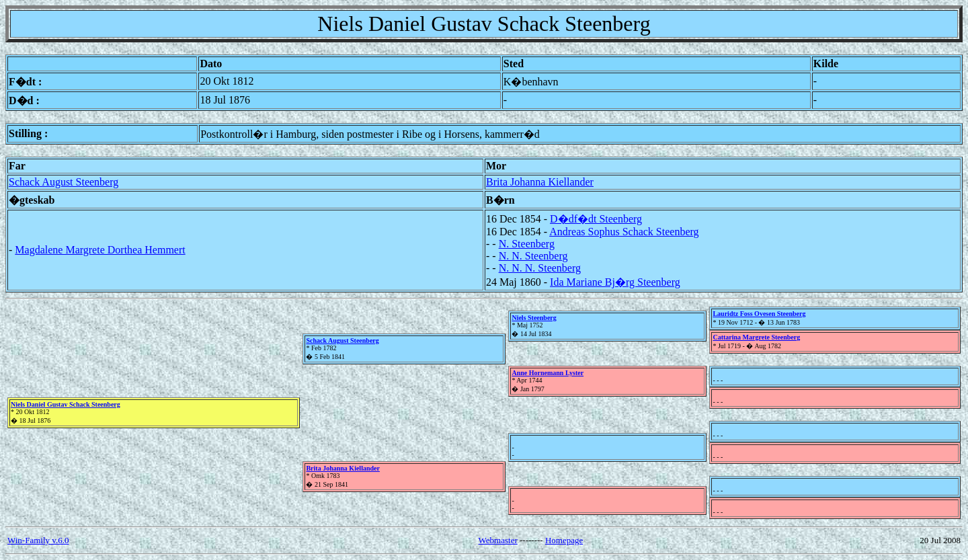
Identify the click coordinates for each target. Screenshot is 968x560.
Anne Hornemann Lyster (548, 373)
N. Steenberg (527, 244)
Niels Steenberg (534, 318)
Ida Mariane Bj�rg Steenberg (615, 282)
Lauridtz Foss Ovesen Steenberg (759, 314)
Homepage (564, 540)
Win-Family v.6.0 (38, 540)
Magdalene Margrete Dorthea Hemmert (100, 250)
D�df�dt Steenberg (596, 219)
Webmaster (498, 540)
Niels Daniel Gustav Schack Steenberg (66, 404)
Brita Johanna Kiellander (540, 182)
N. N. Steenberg (533, 256)
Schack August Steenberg (64, 182)
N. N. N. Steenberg (540, 268)
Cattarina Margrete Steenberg (756, 337)
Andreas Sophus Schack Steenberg (624, 232)
